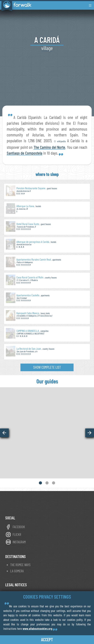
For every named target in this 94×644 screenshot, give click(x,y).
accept (47, 640)
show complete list (47, 367)
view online (47, 451)
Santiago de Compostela (25, 153)
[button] (4, 433)
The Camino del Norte (49, 147)
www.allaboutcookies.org (38, 629)
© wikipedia (61, 141)
